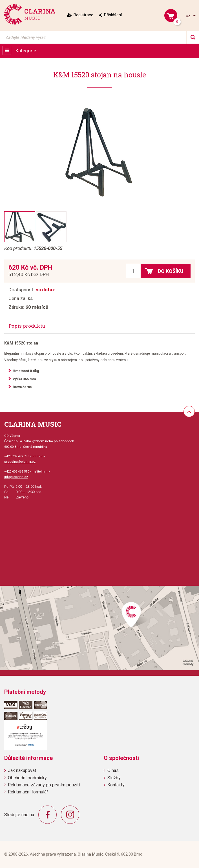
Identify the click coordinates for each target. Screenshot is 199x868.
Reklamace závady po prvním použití (44, 785)
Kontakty (116, 785)
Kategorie (26, 51)
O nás (113, 770)
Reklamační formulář (28, 792)
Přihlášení (113, 15)
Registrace (83, 15)
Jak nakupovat (22, 770)
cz (189, 16)
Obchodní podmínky (27, 778)
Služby (114, 778)
